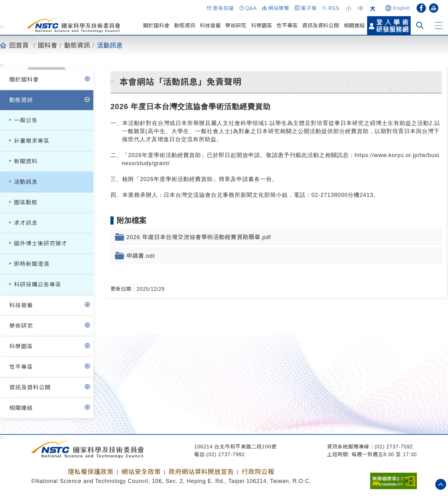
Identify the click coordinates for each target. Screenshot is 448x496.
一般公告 (26, 120)
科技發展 (210, 25)
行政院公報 (258, 472)
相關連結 (354, 25)
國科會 (48, 45)
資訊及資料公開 (321, 25)
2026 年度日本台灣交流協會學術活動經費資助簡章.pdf (199, 237)
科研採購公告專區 (38, 285)
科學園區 (262, 25)
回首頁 (19, 45)
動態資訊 (185, 25)
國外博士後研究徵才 (41, 243)
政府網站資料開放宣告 (201, 472)
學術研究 (236, 25)
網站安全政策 (141, 472)
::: (2, 26)
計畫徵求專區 (32, 141)
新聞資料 (26, 161)
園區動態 (26, 202)
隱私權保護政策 (91, 472)
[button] (220, 8)
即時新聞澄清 (32, 264)
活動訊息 (110, 45)
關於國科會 (156, 25)
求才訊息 (26, 223)
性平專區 (287, 25)
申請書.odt (140, 256)
